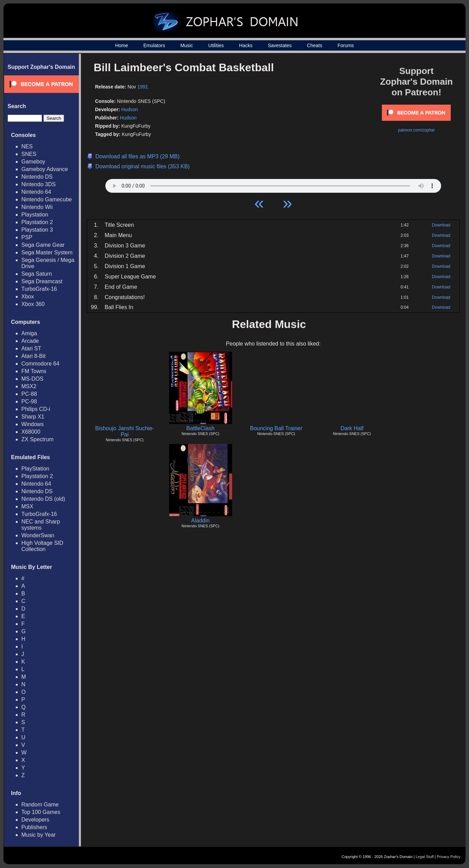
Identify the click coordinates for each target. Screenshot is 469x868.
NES (27, 146)
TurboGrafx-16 (39, 289)
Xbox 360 (33, 304)
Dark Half (352, 428)
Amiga (29, 333)
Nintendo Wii (37, 207)
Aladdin (200, 521)
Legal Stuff (425, 857)
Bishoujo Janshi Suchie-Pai (125, 431)
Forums (346, 45)
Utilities (216, 45)
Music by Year (39, 835)
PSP (27, 237)
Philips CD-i (36, 409)
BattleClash (200, 428)
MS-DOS (32, 379)
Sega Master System (47, 252)
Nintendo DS (37, 177)
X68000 (31, 432)
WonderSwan (38, 535)
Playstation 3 (37, 230)
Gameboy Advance (45, 169)
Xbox (28, 297)
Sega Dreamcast (42, 281)
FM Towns (34, 371)
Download (441, 225)
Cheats (314, 45)
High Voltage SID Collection (42, 546)
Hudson (129, 109)
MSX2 (29, 386)
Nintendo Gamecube (47, 199)
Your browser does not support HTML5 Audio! (273, 184)
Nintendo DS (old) (43, 499)
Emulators (154, 45)
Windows (33, 424)
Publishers (34, 827)
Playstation (35, 215)
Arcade (30, 341)
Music (187, 45)
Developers (35, 820)
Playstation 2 (37, 222)
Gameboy (33, 162)
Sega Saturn (37, 274)
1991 (143, 87)
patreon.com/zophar (416, 130)
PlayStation (35, 469)
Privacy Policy (449, 857)
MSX (27, 506)
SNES (29, 154)
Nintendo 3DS (39, 184)
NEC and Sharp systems (41, 525)
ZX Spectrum (37, 439)
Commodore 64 (40, 364)
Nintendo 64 (36, 192)
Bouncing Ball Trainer (276, 428)
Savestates (280, 45)
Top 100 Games (41, 812)
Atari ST (31, 348)
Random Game (40, 805)
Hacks (246, 45)
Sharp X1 (33, 417)
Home (121, 45)
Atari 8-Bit (33, 356)
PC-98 (29, 401)
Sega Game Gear (43, 245)
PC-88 (29, 394)
